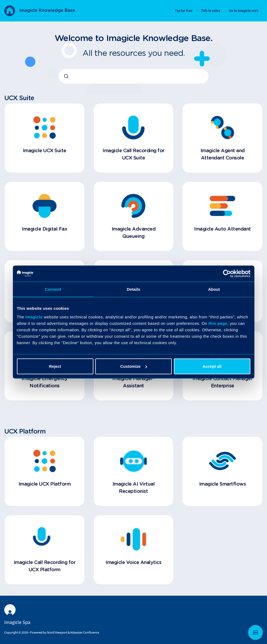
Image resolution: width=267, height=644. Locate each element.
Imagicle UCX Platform (45, 484)
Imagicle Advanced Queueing (134, 233)
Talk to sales (211, 11)
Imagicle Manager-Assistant (133, 382)
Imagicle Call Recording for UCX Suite (133, 154)
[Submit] (66, 76)
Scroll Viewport (57, 633)
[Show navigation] (255, 632)
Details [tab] (134, 289)
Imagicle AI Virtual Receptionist (134, 488)
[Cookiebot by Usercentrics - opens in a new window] (227, 274)
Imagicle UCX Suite (45, 151)
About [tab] (214, 289)
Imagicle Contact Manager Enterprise (222, 382)
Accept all (212, 366)
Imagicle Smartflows (223, 484)
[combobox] (134, 76)
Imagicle (34, 317)
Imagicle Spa (17, 622)
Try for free (184, 11)
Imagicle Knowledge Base (47, 10)
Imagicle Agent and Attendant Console (223, 154)
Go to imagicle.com (244, 11)
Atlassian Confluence (85, 633)
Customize (134, 366)
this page (218, 323)
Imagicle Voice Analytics (133, 563)
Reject (55, 366)
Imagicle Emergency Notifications (45, 382)
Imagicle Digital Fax (44, 229)
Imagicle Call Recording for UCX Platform (45, 566)
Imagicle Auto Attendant (222, 229)
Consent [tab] (53, 289)
